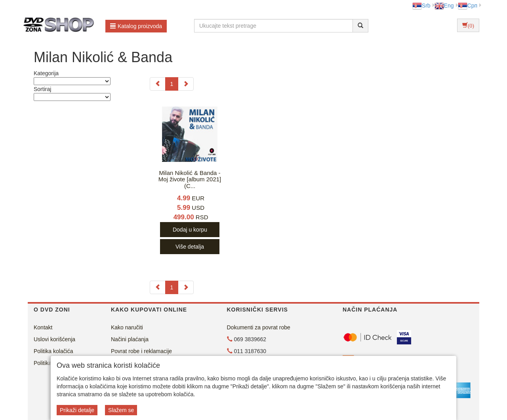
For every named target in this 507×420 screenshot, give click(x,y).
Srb (421, 6)
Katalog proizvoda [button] (136, 26)
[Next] (186, 84)
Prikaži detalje (77, 410)
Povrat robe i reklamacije (141, 351)
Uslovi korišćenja (54, 339)
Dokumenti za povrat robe (259, 327)
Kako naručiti (127, 327)
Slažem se (121, 410)
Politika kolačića (53, 351)
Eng (444, 6)
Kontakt (43, 327)
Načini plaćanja (130, 339)
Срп (468, 6)
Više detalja (190, 247)
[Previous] (158, 84)
